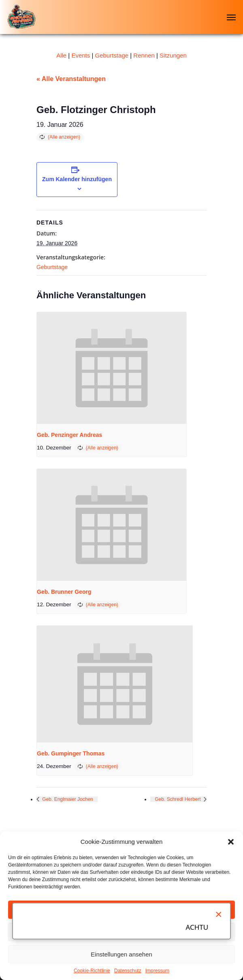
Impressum (157, 971)
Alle (61, 55)
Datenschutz (128, 971)
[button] (231, 842)
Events (81, 55)
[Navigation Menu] (231, 17)
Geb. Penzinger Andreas (69, 435)
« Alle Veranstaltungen (71, 79)
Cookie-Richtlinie (92, 971)
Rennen (144, 55)
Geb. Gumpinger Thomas (71, 753)
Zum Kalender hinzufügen (77, 179)
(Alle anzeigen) (64, 137)
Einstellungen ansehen (122, 954)
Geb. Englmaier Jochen (67, 799)
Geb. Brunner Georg (64, 592)
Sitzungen (173, 55)
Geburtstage (112, 55)
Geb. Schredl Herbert (178, 799)
